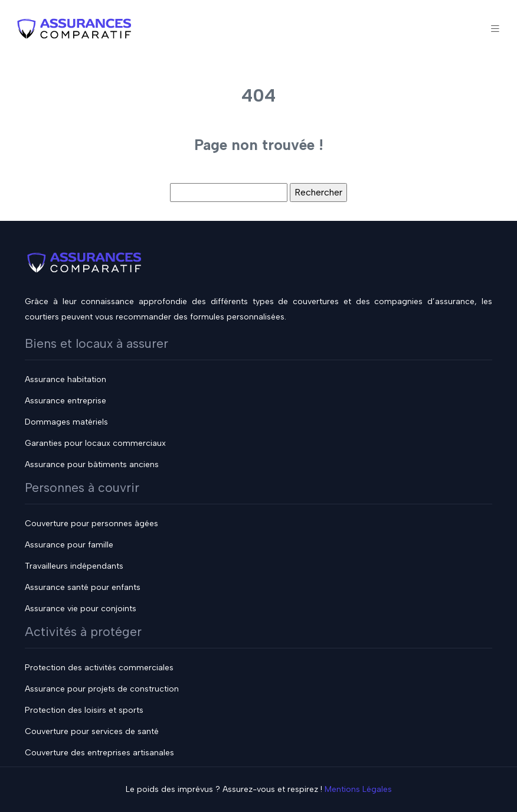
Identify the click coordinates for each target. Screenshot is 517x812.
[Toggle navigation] (495, 29)
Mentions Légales (358, 789)
